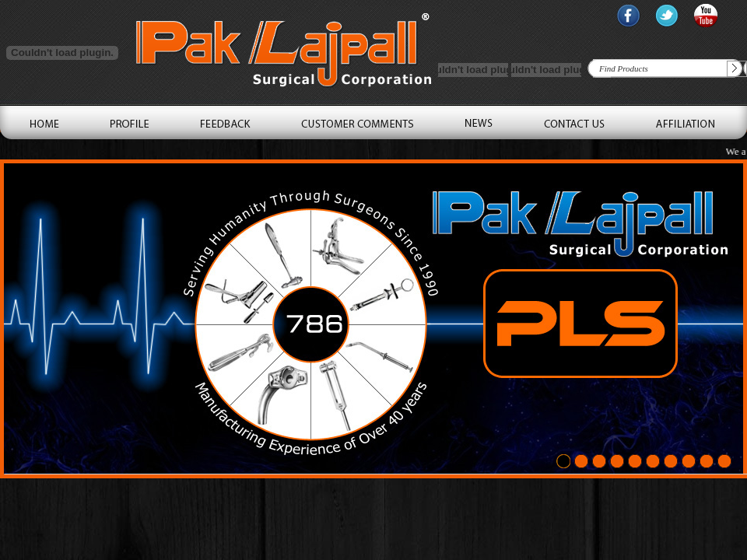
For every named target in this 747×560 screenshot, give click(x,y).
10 (724, 462)
